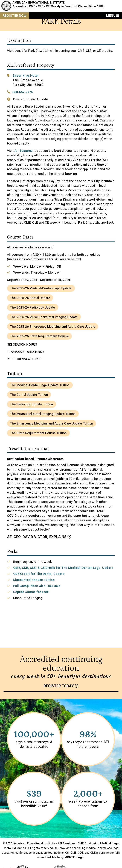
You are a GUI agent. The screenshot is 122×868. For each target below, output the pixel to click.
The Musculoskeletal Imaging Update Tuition (43, 414)
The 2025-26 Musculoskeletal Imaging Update (44, 317)
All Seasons (24, 151)
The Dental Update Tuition (29, 395)
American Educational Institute (39, 3)
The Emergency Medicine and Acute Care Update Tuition (52, 423)
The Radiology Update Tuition (32, 404)
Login (80, 857)
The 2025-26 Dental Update (30, 298)
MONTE (70, 857)
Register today (59, 686)
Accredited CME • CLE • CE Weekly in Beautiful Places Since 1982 (58, 6)
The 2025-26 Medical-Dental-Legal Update (41, 288)
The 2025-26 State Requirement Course (39, 336)
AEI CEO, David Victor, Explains (37, 537)
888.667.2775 (23, 92)
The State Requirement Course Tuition (38, 433)
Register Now (14, 16)
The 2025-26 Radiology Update (33, 307)
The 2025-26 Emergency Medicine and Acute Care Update (53, 327)
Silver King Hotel (26, 75)
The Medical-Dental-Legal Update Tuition (40, 385)
